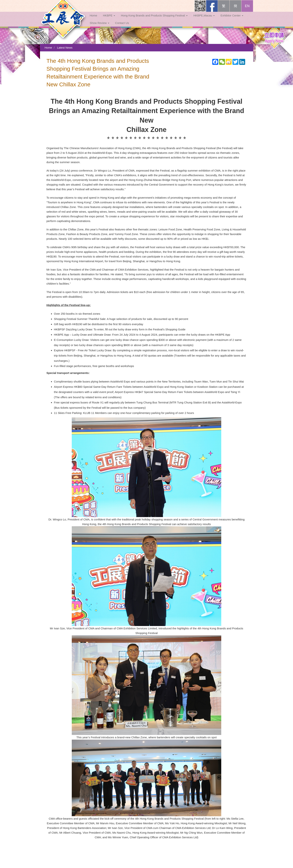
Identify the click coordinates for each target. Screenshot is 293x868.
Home (93, 19)
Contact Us (122, 27)
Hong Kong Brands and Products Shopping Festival (154, 19)
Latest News (65, 48)
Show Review (100, 27)
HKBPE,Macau (204, 19)
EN (247, 10)
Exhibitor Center (232, 19)
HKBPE (109, 19)
